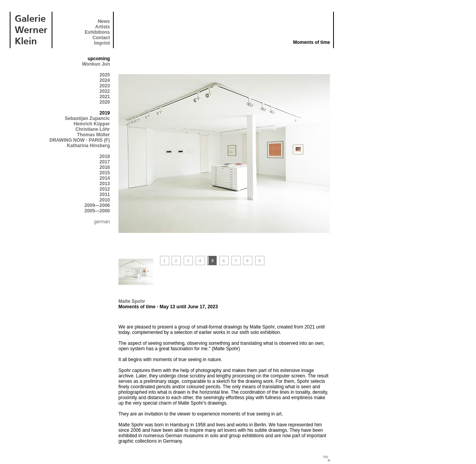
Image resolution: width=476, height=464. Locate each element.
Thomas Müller (93, 135)
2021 (105, 97)
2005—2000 (97, 211)
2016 (105, 167)
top (326, 457)
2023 (105, 86)
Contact (101, 38)
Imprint (102, 43)
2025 (105, 75)
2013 (105, 184)
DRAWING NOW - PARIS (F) (80, 140)
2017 (105, 162)
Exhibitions (97, 32)
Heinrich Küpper (92, 124)
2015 (105, 173)
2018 (105, 156)
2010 (105, 200)
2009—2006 (97, 205)
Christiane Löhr (93, 129)
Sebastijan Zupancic (87, 118)
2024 (105, 80)
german (102, 222)
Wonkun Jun (96, 64)
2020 (105, 102)
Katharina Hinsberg (88, 146)
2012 (105, 189)
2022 (105, 91)
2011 (105, 195)
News (104, 21)
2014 (105, 178)
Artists (102, 27)
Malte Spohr (132, 301)
